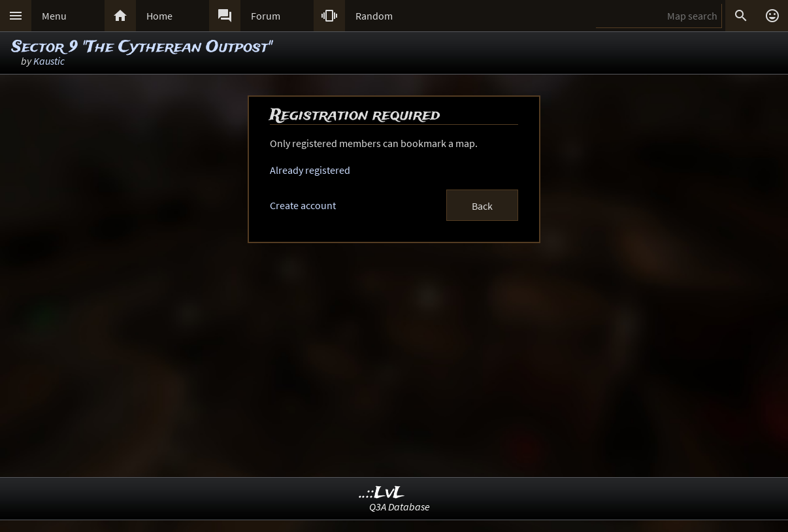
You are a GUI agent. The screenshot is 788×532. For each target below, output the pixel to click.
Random (374, 16)
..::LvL (382, 493)
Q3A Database (400, 507)
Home (159, 16)
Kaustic (49, 61)
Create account (303, 205)
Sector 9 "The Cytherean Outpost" (142, 47)
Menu (54, 16)
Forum (266, 16)
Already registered (310, 170)
